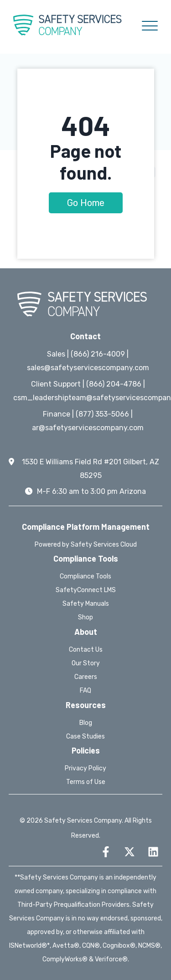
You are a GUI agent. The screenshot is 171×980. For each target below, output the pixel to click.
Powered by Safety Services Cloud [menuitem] (86, 545)
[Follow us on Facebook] (106, 852)
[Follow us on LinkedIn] (153, 852)
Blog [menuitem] (86, 723)
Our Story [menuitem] (86, 663)
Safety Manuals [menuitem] (86, 604)
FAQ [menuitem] (85, 691)
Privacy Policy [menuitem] (85, 768)
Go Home (86, 203)
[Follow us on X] (130, 852)
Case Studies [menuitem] (85, 736)
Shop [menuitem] (85, 617)
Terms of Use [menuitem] (86, 782)
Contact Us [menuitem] (86, 650)
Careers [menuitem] (86, 677)
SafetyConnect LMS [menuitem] (86, 590)
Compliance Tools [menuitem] (85, 576)
